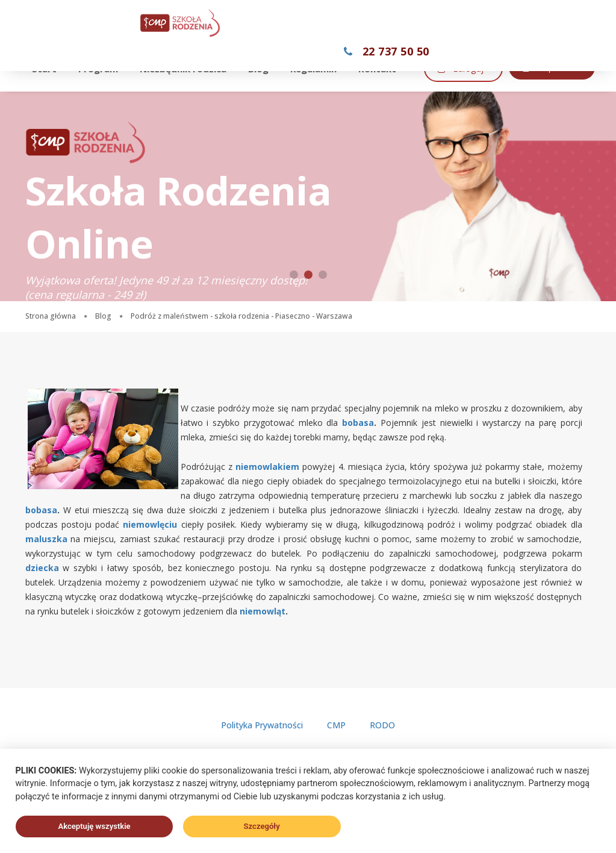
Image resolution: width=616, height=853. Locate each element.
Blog (262, 65)
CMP (336, 725)
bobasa (358, 423)
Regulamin (317, 65)
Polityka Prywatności (262, 725)
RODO (382, 725)
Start (48, 65)
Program (102, 65)
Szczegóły (262, 826)
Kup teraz (348, 96)
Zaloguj (260, 97)
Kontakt (381, 65)
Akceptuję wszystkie (94, 826)
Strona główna (51, 316)
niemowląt (263, 611)
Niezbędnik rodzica (187, 65)
